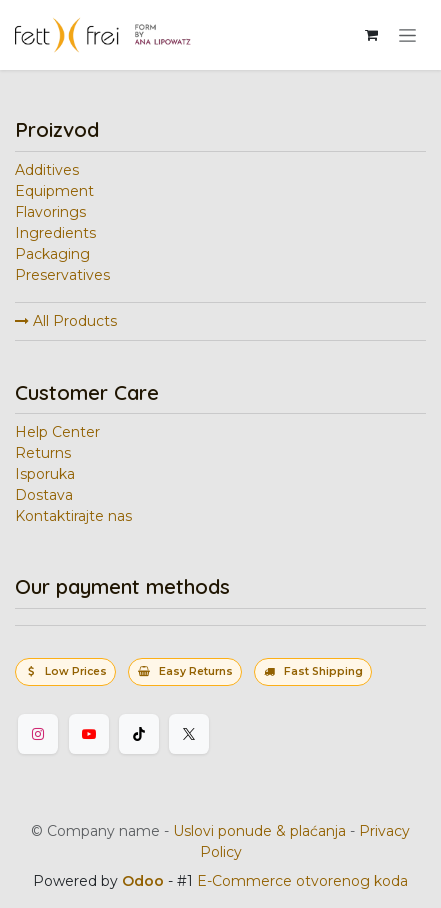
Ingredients (55, 233)
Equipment (54, 191)
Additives (47, 170)
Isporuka (45, 474)
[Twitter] (189, 734)
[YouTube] (89, 734)
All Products (66, 321)
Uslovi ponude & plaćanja (259, 831)
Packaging (52, 254)
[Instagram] (38, 734)
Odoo (145, 881)
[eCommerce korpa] (371, 35)
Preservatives (62, 275)
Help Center (57, 432)
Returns (43, 453)
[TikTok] (139, 734)
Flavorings (50, 212)
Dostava (44, 495)
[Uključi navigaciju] (407, 35)
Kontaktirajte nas (73, 516)
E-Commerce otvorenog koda (302, 881)
